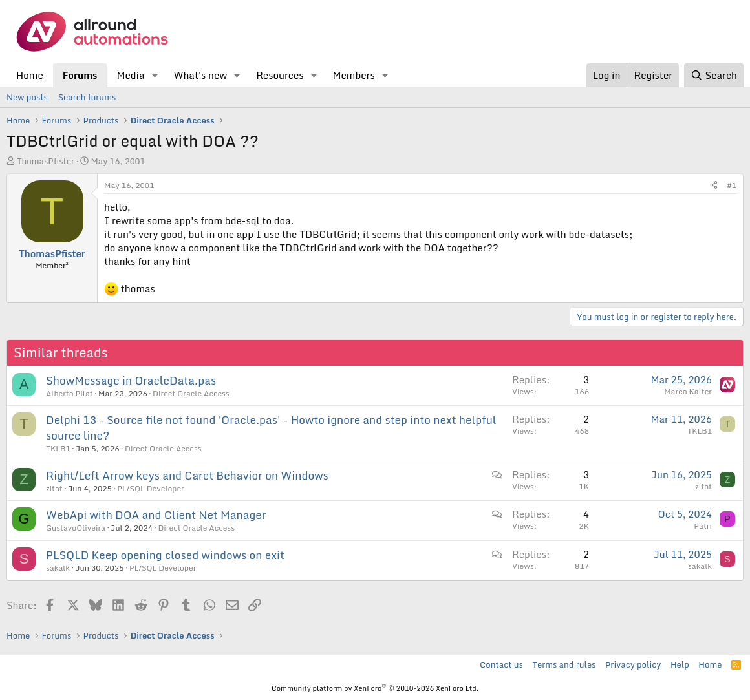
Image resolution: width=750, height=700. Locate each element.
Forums (80, 75)
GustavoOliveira (76, 528)
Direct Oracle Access (191, 393)
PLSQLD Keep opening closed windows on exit (165, 555)
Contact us (501, 664)
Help (680, 664)
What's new (200, 75)
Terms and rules (564, 664)
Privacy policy (633, 664)
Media (130, 75)
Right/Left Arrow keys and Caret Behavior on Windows (187, 475)
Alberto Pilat (70, 393)
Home (30, 75)
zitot (54, 488)
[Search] (714, 75)
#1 (732, 185)
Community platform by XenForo (375, 688)
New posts (27, 97)
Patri (703, 526)
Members (353, 75)
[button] (155, 75)
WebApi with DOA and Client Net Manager (156, 515)
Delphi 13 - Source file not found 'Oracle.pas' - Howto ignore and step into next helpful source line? (271, 428)
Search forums (87, 97)
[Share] (714, 186)
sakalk (58, 568)
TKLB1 (58, 448)
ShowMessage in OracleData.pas (131, 380)
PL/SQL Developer (150, 488)
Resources (280, 75)
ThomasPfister (46, 161)
